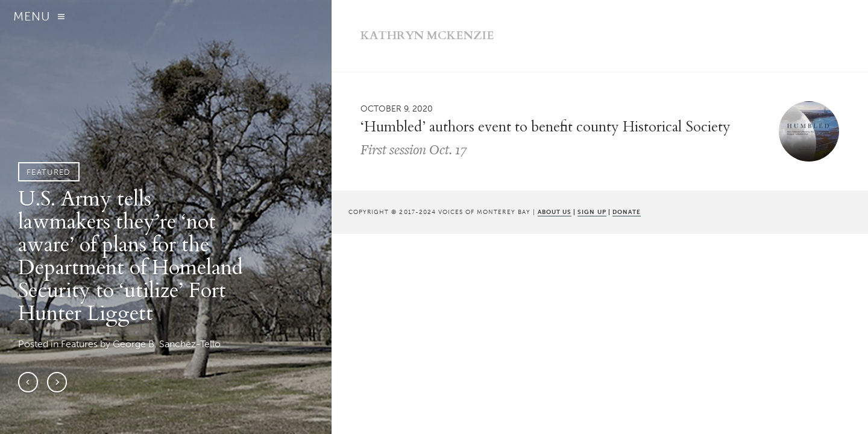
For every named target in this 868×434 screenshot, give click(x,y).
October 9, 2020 (397, 108)
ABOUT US (555, 212)
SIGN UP (592, 212)
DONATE (627, 212)
